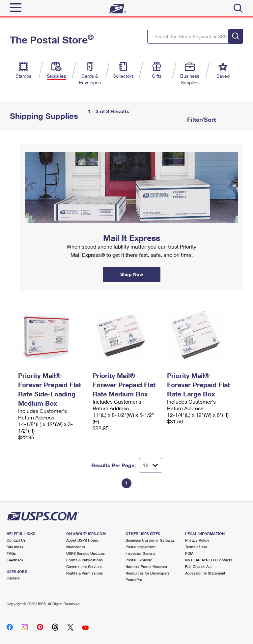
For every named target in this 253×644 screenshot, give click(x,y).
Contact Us (16, 540)
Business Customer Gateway (150, 540)
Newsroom (76, 547)
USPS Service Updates (85, 553)
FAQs (11, 553)
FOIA (189, 553)
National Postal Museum (146, 566)
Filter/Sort (201, 120)
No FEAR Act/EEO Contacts (209, 560)
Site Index (15, 547)
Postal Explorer (139, 560)
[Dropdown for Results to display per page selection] (151, 465)
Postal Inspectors (141, 547)
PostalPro (134, 580)
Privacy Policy (197, 540)
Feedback (15, 560)
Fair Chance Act (198, 566)
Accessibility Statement (205, 573)
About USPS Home (82, 540)
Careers (13, 578)
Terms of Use (196, 547)
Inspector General (141, 553)
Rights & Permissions (84, 573)
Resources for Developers (148, 573)
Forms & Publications (84, 560)
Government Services (84, 566)
